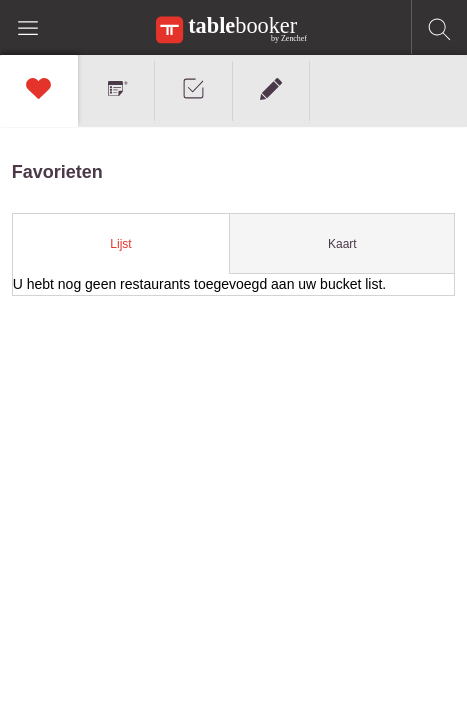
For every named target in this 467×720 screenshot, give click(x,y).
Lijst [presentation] (120, 244)
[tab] (122, 244)
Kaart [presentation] (342, 244)
